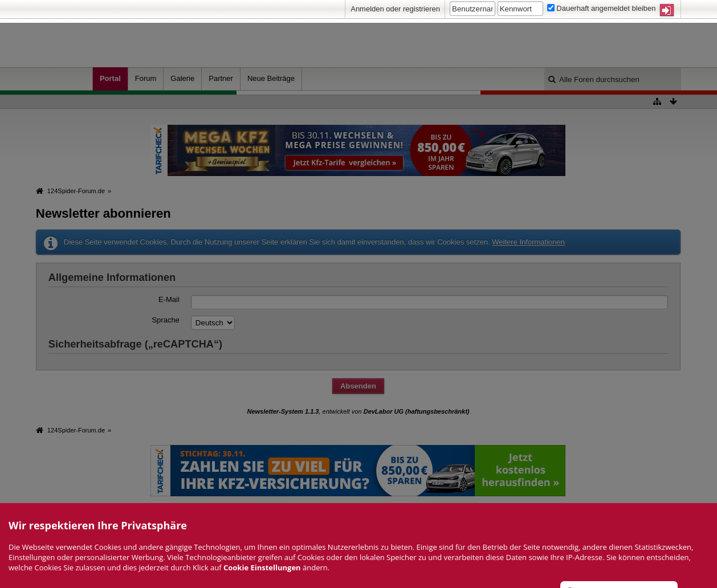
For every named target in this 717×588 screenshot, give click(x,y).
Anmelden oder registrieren (395, 9)
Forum (146, 78)
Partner (221, 78)
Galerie (182, 78)
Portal (110, 78)
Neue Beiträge (271, 78)
